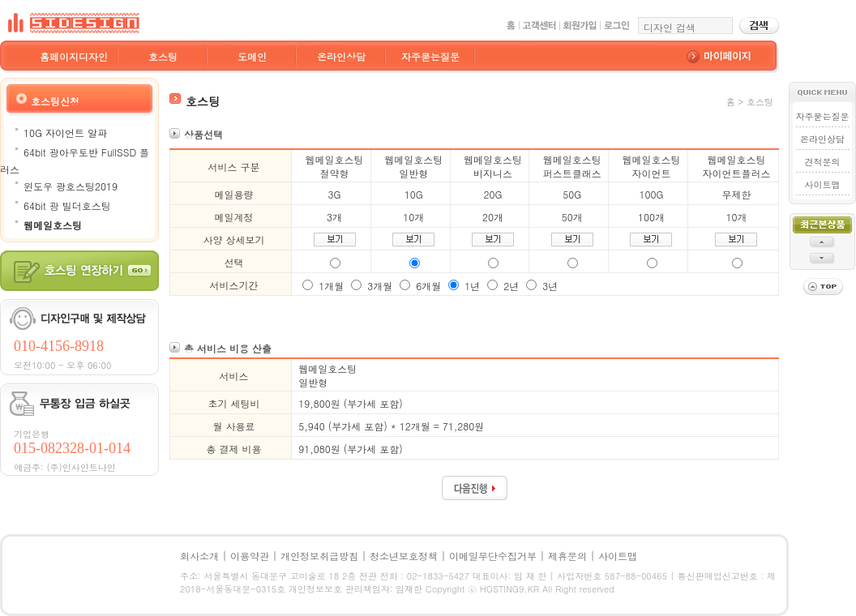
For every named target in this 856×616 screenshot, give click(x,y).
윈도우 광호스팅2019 (71, 186)
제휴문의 (567, 556)
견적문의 (823, 162)
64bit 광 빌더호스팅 (67, 205)
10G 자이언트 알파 (65, 133)
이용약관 (250, 556)
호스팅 (163, 56)
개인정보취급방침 (319, 556)
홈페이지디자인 (74, 56)
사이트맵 (823, 184)
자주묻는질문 (430, 56)
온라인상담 (341, 56)
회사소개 (199, 556)
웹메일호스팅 (53, 225)
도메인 (252, 56)
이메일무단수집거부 (493, 556)
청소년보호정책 (404, 556)
